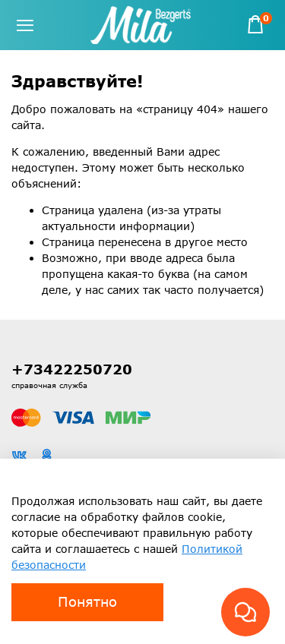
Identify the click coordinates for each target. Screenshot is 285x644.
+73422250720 (72, 369)
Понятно (87, 601)
